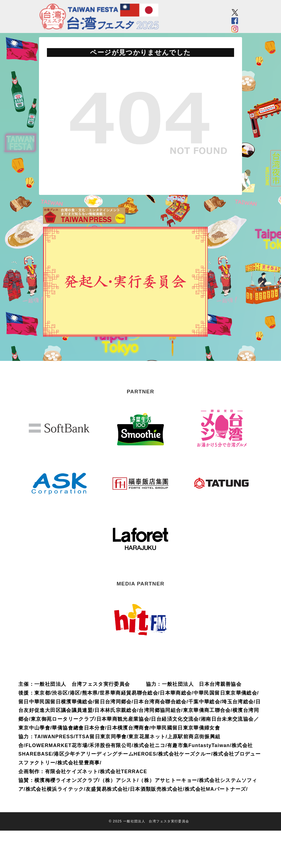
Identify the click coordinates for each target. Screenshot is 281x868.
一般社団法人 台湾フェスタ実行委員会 (156, 821)
